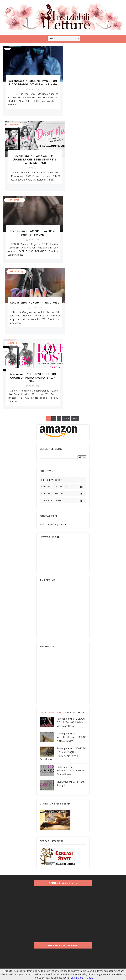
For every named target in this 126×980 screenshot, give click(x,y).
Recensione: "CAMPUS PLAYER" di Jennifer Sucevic (31, 158)
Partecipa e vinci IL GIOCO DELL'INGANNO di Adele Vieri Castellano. (71, 576)
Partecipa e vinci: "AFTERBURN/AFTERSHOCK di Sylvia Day (71, 591)
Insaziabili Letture (22, 930)
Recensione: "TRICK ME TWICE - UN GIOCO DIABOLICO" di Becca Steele (32, 84)
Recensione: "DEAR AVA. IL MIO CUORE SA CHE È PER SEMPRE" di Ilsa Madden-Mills (94, 84)
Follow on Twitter (64, 347)
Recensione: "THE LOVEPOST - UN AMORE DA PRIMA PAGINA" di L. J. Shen (31, 231)
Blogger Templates (56, 930)
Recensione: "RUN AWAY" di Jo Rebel (94, 158)
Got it (90, 978)
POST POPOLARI (51, 566)
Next (75, 272)
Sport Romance (14, 125)
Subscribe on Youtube (64, 354)
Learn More (77, 978)
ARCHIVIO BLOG (75, 566)
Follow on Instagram (64, 340)
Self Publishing (77, 125)
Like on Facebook (64, 333)
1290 (66, 272)
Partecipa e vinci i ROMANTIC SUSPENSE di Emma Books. (70, 624)
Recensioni (75, 50)
